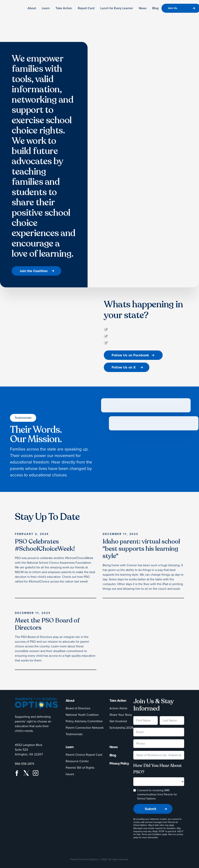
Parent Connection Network (85, 728)
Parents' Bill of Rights (80, 768)
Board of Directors (78, 708)
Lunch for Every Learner (117, 8)
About (32, 8)
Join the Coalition (34, 271)
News (143, 8)
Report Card (86, 8)
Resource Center (77, 761)
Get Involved (118, 721)
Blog (155, 8)
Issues (70, 774)
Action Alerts (118, 708)
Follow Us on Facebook (130, 355)
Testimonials (74, 734)
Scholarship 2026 (121, 728)
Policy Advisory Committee (84, 721)
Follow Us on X (124, 367)
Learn (46, 8)
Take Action (64, 8)
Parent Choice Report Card (84, 755)
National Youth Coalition (82, 715)
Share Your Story (121, 715)
